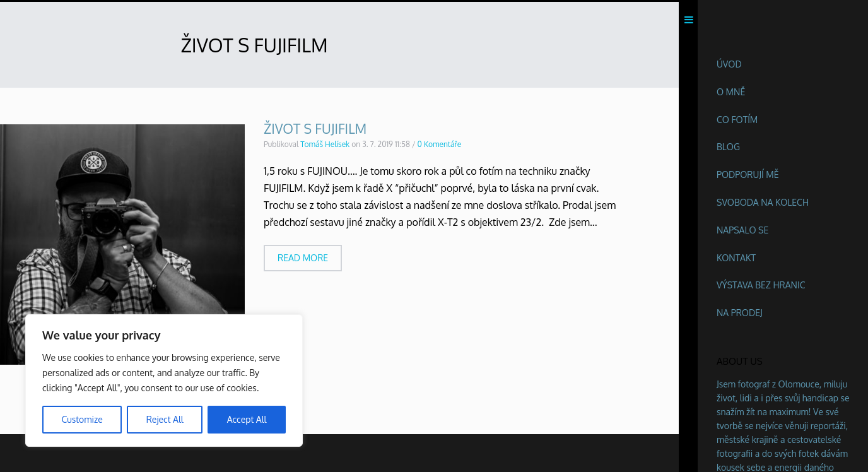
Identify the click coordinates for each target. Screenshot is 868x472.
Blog (728, 147)
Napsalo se (742, 230)
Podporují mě (748, 174)
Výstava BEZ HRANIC (761, 285)
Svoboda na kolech (763, 202)
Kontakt (736, 258)
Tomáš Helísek (325, 147)
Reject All (165, 419)
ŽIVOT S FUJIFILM (315, 132)
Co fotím (737, 120)
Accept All (247, 419)
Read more (303, 261)
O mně (731, 92)
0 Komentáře (440, 147)
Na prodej (740, 313)
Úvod (729, 64)
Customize (82, 419)
